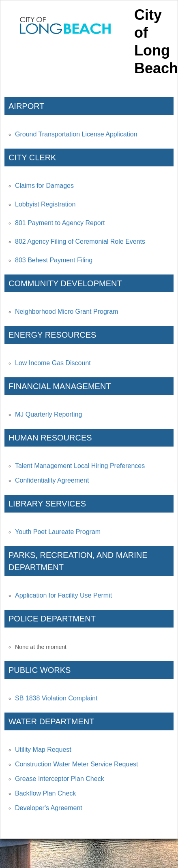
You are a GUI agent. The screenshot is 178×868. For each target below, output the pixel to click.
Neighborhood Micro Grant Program (66, 312)
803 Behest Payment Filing (54, 260)
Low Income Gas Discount (53, 363)
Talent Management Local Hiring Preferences (80, 466)
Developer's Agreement (49, 808)
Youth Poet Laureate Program (58, 532)
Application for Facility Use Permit (63, 595)
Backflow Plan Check (45, 793)
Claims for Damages (44, 186)
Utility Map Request (43, 750)
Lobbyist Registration (45, 204)
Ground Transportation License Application (76, 134)
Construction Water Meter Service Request (77, 764)
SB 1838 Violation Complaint (56, 698)
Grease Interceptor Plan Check (60, 779)
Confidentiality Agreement (52, 480)
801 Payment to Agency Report (60, 223)
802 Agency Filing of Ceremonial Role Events (80, 241)
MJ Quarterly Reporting (48, 414)
